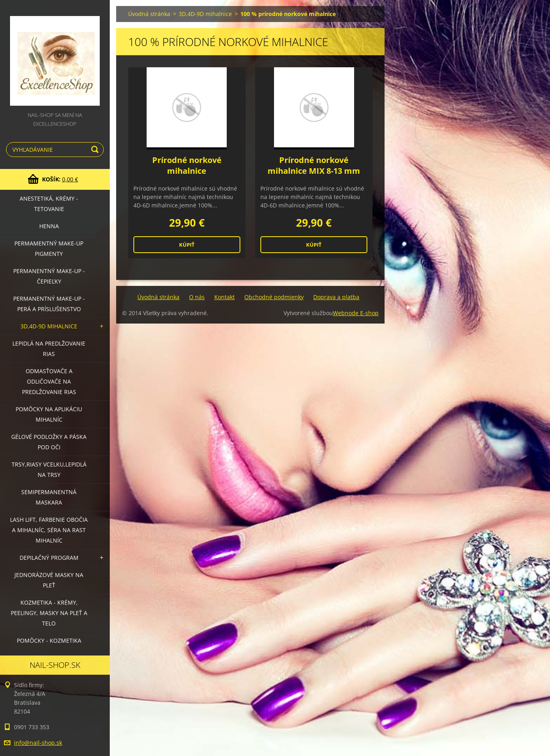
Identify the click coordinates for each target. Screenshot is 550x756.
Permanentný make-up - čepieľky (49, 276)
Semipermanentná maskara (49, 497)
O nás (197, 297)
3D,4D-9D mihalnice (49, 326)
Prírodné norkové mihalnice (187, 165)
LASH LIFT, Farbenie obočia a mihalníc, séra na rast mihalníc (49, 530)
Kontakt (225, 297)
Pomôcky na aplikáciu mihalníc (49, 414)
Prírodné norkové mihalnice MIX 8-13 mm (314, 165)
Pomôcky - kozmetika (49, 640)
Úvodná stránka (149, 14)
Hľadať (96, 150)
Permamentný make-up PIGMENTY (49, 248)
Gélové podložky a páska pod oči (49, 442)
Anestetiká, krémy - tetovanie (49, 204)
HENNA (49, 226)
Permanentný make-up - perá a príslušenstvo (49, 304)
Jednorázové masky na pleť (49, 580)
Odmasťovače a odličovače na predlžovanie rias (49, 381)
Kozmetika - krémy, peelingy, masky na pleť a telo (49, 613)
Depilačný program (49, 558)
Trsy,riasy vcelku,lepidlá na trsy (49, 469)
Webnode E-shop (356, 313)
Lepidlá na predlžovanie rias (49, 349)
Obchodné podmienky (274, 297)
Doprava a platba (336, 297)
